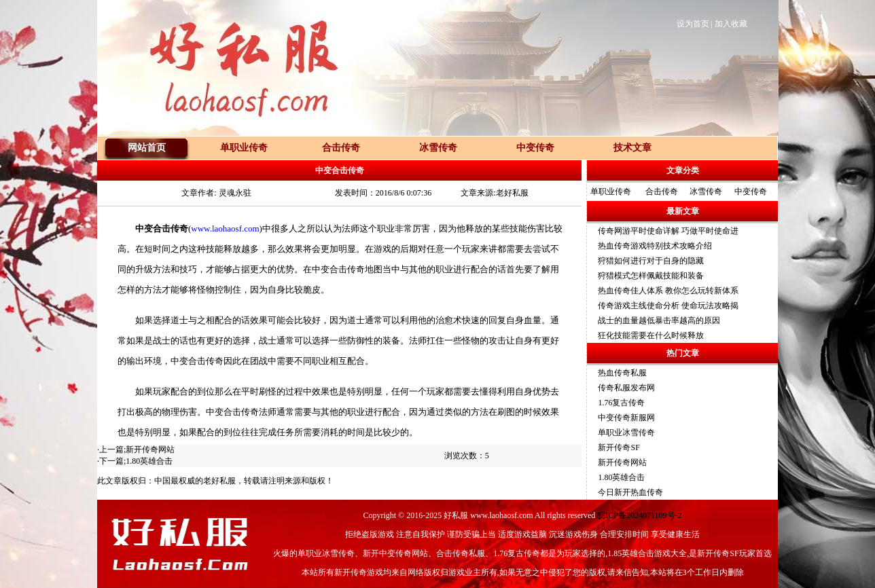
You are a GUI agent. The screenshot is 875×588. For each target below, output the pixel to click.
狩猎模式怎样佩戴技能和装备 (651, 276)
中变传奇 (751, 191)
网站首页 (147, 148)
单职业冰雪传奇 (626, 433)
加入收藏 (731, 24)
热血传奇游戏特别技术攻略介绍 (655, 246)
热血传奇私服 (622, 373)
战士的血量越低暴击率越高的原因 (659, 320)
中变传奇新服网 (626, 418)
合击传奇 (662, 191)
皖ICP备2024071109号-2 (639, 515)
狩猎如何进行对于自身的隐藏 (651, 261)
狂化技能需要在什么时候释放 (651, 335)
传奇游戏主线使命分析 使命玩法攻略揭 (668, 306)
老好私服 (219, 481)
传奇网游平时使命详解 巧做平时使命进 (668, 231)
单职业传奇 (611, 191)
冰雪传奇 (706, 191)
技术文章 (632, 148)
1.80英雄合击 (149, 461)
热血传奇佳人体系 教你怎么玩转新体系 (668, 291)
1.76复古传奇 (621, 403)
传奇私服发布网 (626, 388)
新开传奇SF (619, 447)
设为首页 (693, 24)
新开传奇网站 (150, 449)
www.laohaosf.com (225, 228)
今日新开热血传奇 (630, 492)
